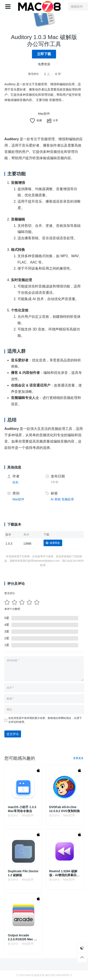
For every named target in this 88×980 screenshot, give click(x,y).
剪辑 (58, 499)
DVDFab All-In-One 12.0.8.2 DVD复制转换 (65, 809)
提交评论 (13, 734)
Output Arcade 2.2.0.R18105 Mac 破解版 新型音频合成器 (22, 937)
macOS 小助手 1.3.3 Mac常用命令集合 (22, 809)
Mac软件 (44, 114)
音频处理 (68, 499)
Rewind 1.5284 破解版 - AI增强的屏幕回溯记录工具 (64, 873)
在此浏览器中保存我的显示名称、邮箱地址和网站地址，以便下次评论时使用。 (45, 720)
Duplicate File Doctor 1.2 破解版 (23, 873)
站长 (16, 482)
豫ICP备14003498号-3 (58, 975)
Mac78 (30, 975)
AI (52, 499)
